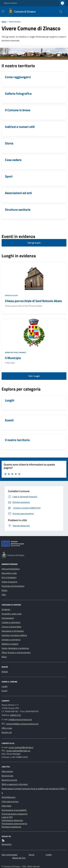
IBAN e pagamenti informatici (15, 784)
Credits (49, 855)
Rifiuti (4, 657)
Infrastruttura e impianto (15, 352)
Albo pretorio (7, 771)
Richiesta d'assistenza (11, 827)
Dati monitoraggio (9, 855)
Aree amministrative (11, 569)
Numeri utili (7, 732)
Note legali (6, 806)
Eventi (4, 691)
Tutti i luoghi (34, 376)
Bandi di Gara (7, 776)
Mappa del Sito (19, 858)
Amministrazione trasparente (15, 814)
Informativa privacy (10, 801)
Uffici (4, 595)
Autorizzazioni (8, 618)
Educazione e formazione (13, 631)
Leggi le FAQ (7, 817)
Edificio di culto (11, 295)
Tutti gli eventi (34, 243)
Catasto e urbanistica (11, 622)
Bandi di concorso (9, 780)
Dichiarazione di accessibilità (14, 810)
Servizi (31, 855)
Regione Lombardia (10, 3)
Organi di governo (9, 582)
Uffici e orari (7, 728)
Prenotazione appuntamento (14, 823)
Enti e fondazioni (9, 577)
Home (4, 22)
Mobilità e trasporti (10, 644)
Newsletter (7, 844)
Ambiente (6, 609)
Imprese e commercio (11, 640)
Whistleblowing (8, 797)
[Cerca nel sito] (60, 12)
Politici (4, 590)
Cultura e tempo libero (11, 627)
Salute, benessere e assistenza (15, 648)
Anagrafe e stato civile (12, 614)
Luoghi (5, 686)
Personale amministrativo (13, 586)
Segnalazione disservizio (12, 820)
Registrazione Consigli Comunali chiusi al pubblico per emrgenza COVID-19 (34, 791)
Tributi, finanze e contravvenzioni (16, 652)
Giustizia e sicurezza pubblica (14, 635)
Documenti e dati (9, 573)
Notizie (5, 672)
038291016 (15, 715)
